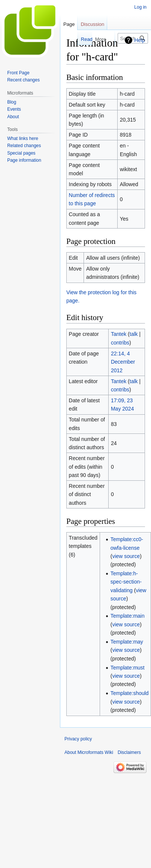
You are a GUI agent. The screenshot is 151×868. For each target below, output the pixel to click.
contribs (120, 343)
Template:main (128, 616)
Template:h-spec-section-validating (126, 582)
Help (140, 40)
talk (134, 334)
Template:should (130, 693)
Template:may (127, 642)
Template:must (128, 668)
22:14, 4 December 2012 (123, 362)
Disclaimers (129, 752)
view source (126, 556)
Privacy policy (78, 739)
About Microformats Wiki (89, 752)
